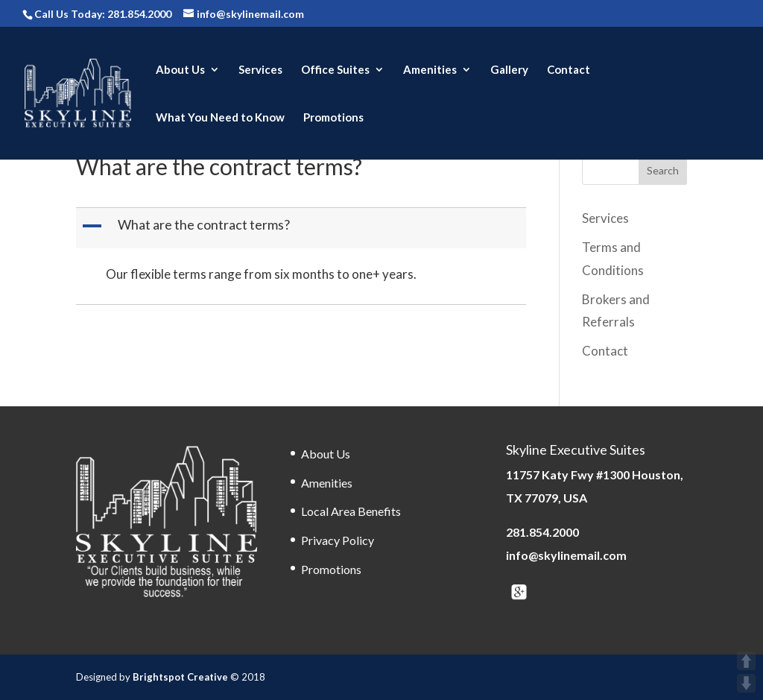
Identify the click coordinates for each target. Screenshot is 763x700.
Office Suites (335, 70)
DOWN (746, 683)
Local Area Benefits (351, 511)
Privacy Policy (338, 540)
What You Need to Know (220, 118)
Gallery (509, 70)
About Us (180, 70)
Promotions (333, 118)
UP (746, 661)
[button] (302, 228)
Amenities (430, 70)
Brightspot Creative (181, 677)
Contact (569, 70)
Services (260, 70)
